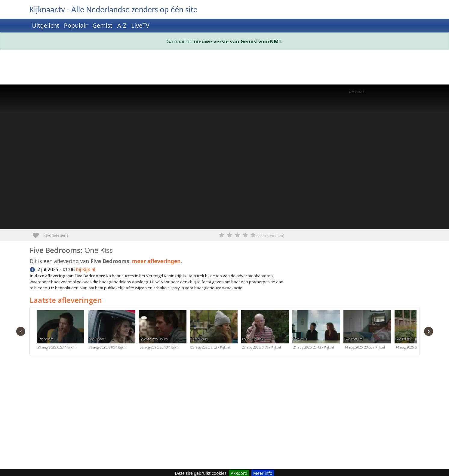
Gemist (102, 25)
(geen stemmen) (270, 236)
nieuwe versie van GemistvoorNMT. (238, 41)
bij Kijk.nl (86, 270)
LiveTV (140, 25)
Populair (76, 25)
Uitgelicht (46, 25)
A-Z (122, 25)
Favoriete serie (38, 233)
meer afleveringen (156, 261)
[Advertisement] (210, 69)
